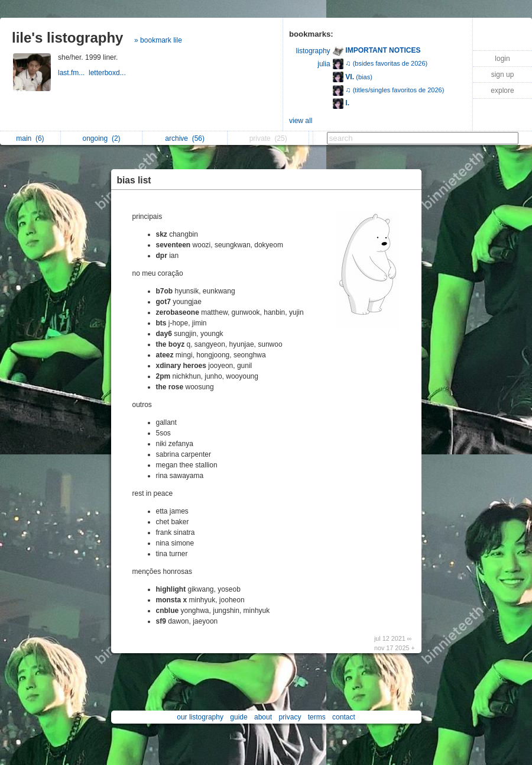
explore (502, 91)
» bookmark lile (158, 40)
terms (317, 717)
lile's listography (67, 38)
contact (344, 717)
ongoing (102, 138)
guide (239, 717)
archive (185, 138)
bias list (134, 180)
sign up (503, 75)
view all (301, 121)
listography (313, 51)
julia (324, 64)
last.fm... (73, 73)
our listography (200, 717)
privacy (290, 717)
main (30, 138)
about (263, 717)
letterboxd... (108, 73)
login (502, 59)
